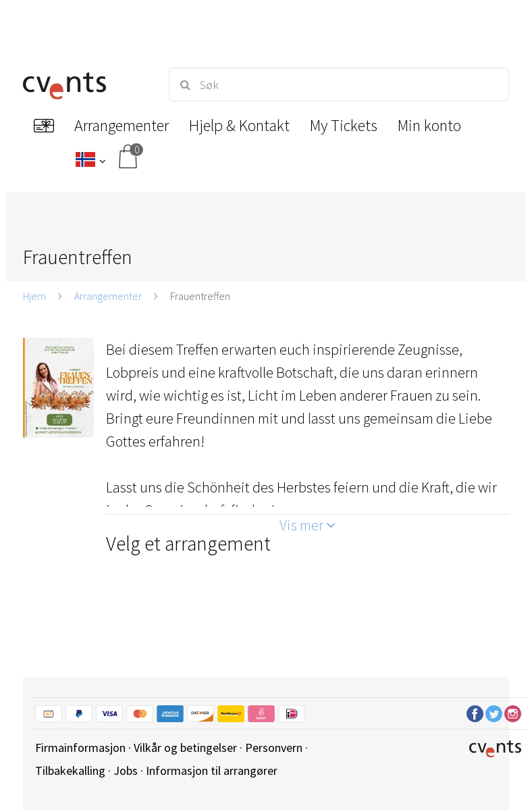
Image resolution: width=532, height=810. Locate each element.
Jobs (126, 770)
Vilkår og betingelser (185, 748)
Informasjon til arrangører (212, 770)
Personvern (274, 748)
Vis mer (308, 525)
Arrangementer (108, 296)
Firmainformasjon (80, 748)
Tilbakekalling (70, 770)
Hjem (34, 296)
